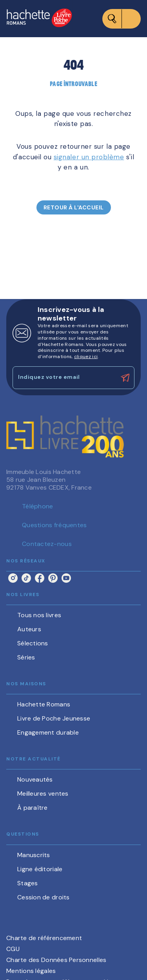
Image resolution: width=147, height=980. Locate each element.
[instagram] (13, 578)
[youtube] (66, 578)
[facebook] (40, 578)
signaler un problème (89, 157)
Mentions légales (31, 971)
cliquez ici (86, 357)
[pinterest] (53, 578)
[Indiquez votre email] (64, 377)
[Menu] (122, 19)
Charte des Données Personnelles (56, 960)
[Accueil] (39, 19)
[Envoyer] (125, 378)
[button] (74, 207)
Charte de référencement (44, 938)
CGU (13, 949)
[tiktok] (26, 578)
